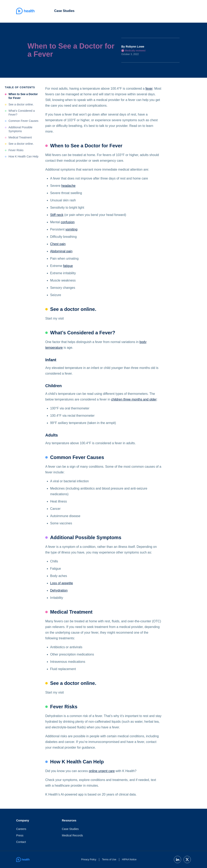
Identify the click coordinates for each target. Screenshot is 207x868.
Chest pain (58, 244)
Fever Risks (16, 150)
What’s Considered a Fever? (22, 113)
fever (149, 89)
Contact (21, 842)
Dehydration (59, 590)
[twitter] (187, 860)
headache (68, 186)
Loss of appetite (62, 583)
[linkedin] (177, 860)
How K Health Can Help (23, 156)
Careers (21, 829)
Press (20, 835)
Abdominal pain (61, 251)
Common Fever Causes (23, 121)
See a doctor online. (21, 104)
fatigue (68, 266)
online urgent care (102, 771)
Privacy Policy (89, 860)
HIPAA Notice (129, 860)
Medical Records (72, 835)
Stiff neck (57, 215)
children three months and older (134, 399)
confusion (68, 222)
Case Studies (64, 11)
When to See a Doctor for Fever (23, 96)
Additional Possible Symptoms (20, 129)
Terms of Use (109, 860)
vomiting (72, 229)
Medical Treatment (20, 137)
